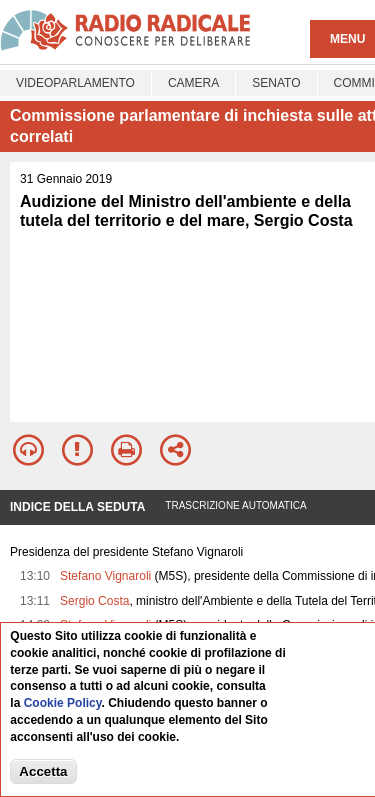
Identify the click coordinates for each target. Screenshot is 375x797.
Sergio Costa (94, 601)
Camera (193, 83)
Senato (276, 83)
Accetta (43, 771)
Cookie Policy (63, 704)
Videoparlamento (75, 83)
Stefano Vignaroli (105, 576)
